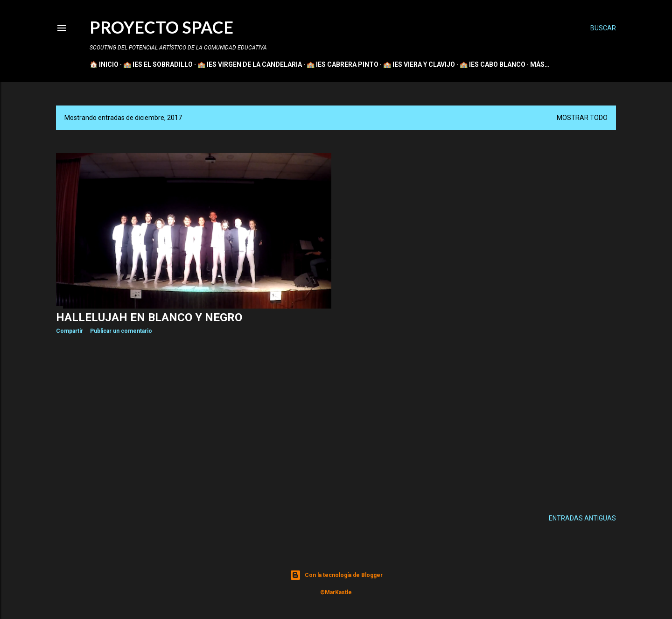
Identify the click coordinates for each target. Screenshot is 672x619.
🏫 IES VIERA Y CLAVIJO (419, 64)
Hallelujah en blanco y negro (149, 317)
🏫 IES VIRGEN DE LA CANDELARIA (250, 64)
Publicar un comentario (121, 331)
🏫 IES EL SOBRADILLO (158, 64)
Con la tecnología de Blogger (336, 575)
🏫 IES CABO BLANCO (493, 64)
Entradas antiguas (582, 518)
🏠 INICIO (104, 64)
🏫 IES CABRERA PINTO (343, 64)
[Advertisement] (194, 423)
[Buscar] (603, 28)
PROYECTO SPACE (161, 27)
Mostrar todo (582, 118)
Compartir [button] (70, 331)
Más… (540, 64)
